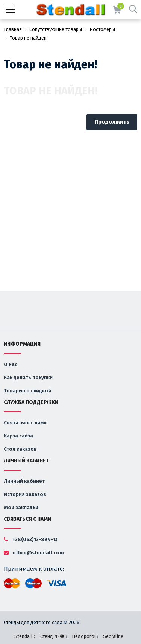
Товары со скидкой (27, 391)
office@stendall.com (34, 553)
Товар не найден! (29, 38)
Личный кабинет (24, 481)
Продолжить (112, 122)
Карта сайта (18, 436)
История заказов (25, 494)
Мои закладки (21, 507)
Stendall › (25, 636)
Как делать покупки (28, 377)
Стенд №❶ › (54, 636)
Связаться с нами (25, 423)
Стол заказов (20, 449)
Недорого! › (85, 636)
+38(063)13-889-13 (31, 539)
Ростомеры (102, 29)
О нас (11, 364)
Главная (13, 29)
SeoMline (113, 636)
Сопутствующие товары (56, 29)
